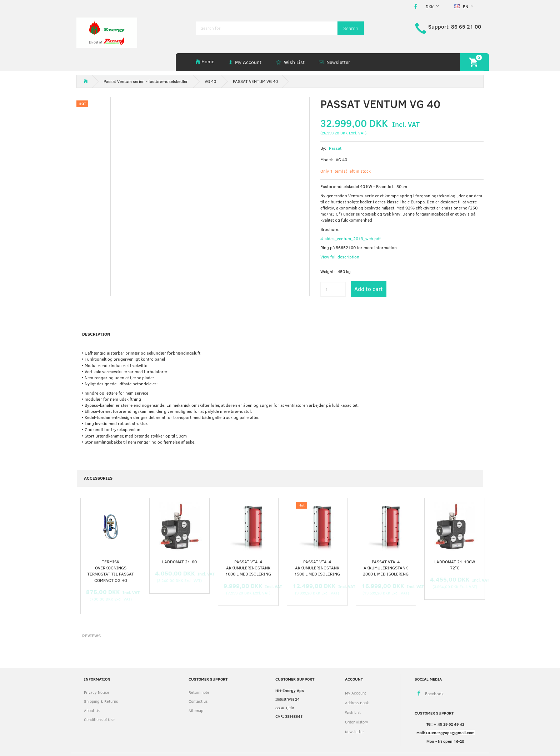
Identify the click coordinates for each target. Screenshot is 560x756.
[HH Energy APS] (107, 32)
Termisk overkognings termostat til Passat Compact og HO (111, 571)
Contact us (198, 701)
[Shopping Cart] (474, 62)
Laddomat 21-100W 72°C (455, 565)
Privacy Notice (97, 692)
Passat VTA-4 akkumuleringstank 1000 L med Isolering (248, 568)
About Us (92, 710)
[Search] (351, 28)
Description (96, 334)
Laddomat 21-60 (179, 562)
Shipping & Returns (101, 701)
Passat (335, 148)
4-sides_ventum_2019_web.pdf (351, 238)
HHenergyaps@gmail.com (450, 733)
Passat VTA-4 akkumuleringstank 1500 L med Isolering (317, 568)
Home (208, 61)
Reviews (91, 636)
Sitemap (196, 710)
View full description (340, 257)
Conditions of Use (99, 719)
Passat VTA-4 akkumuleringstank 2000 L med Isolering (386, 568)
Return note (199, 692)
